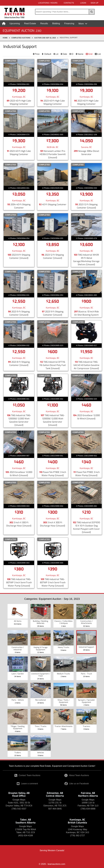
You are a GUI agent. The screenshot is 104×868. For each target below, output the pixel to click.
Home (5, 38)
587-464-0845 (55, 809)
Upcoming (15, 23)
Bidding (56, 23)
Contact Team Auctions (27, 775)
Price (37, 54)
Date (65, 54)
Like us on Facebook (77, 784)
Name (80, 54)
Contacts (62, 3)
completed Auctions (21, 38)
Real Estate (30, 23)
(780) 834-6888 (88, 809)
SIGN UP (93, 3)
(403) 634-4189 (25, 836)
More (82, 24)
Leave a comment (27, 784)
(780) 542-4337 (19, 809)
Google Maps (19, 800)
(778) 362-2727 (77, 836)
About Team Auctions (77, 775)
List (99, 54)
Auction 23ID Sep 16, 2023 (45, 38)
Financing (70, 23)
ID (72, 54)
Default (47, 54)
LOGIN (78, 3)
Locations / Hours (39, 3)
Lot (57, 54)
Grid (90, 54)
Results (44, 23)
